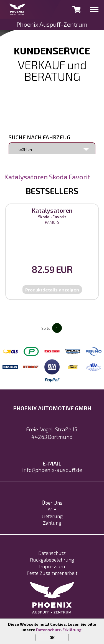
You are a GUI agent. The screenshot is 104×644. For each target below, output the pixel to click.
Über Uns (52, 503)
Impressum (52, 566)
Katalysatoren (52, 210)
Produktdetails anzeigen (52, 290)
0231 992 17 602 (52, 87)
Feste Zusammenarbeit (52, 573)
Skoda (44, 217)
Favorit (59, 217)
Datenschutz (52, 553)
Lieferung (52, 516)
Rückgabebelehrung (52, 560)
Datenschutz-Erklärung (59, 630)
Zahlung (52, 523)
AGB (52, 509)
